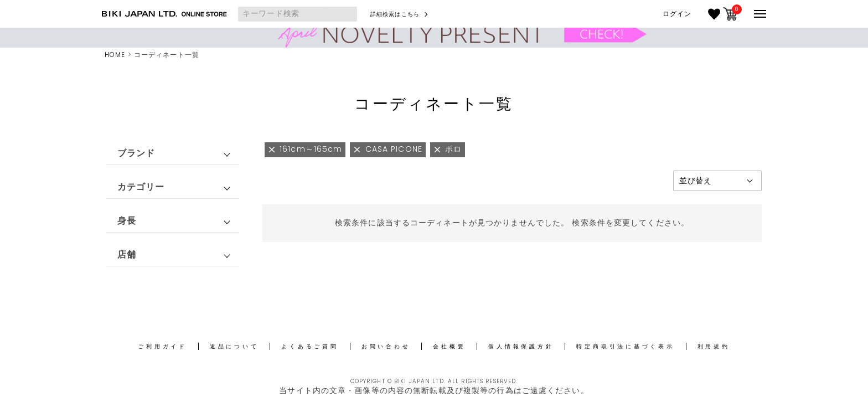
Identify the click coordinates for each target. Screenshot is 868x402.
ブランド (136, 153)
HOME (115, 55)
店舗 (127, 254)
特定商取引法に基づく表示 (625, 346)
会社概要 (449, 346)
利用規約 (714, 346)
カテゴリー (141, 187)
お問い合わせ (386, 346)
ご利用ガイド (162, 346)
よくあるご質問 (310, 346)
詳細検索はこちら (395, 14)
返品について (234, 346)
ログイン (677, 14)
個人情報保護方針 (521, 346)
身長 (127, 221)
